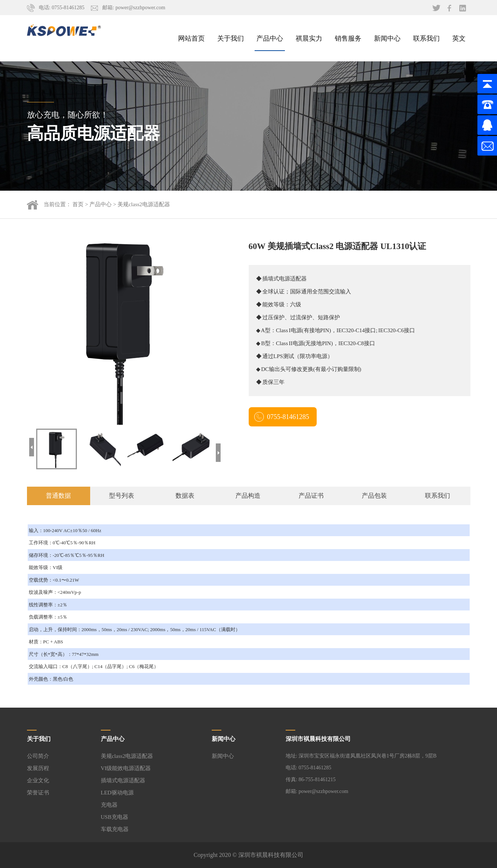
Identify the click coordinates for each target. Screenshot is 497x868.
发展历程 (38, 768)
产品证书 (311, 496)
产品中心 (270, 38)
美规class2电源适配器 (144, 204)
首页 (78, 204)
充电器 (109, 805)
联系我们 (426, 38)
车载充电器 (115, 829)
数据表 (185, 496)
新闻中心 (387, 38)
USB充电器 (115, 817)
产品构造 (248, 496)
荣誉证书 (38, 793)
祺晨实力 (309, 38)
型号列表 (122, 496)
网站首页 (191, 38)
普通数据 (58, 496)
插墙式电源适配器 (123, 780)
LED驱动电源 (117, 793)
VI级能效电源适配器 (126, 768)
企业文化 (38, 780)
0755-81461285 (288, 417)
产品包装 (374, 496)
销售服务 (348, 38)
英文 (459, 38)
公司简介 (38, 756)
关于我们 (231, 38)
